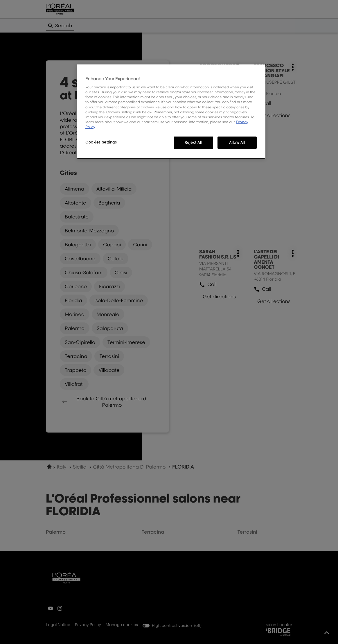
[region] (171, 112)
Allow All (237, 142)
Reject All (193, 142)
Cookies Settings (101, 142)
